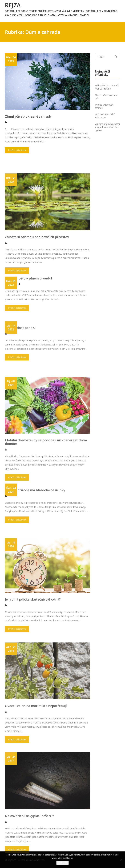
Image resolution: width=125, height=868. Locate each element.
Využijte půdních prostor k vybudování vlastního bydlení (107, 127)
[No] (121, 859)
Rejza (13, 5)
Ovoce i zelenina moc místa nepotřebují (36, 770)
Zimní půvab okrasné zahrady (28, 122)
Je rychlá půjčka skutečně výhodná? (33, 659)
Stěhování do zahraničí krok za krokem (107, 87)
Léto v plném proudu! (35, 300)
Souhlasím (62, 863)
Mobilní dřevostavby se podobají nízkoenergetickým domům (46, 508)
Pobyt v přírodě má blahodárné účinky (35, 515)
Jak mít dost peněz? (20, 353)
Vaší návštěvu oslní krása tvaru (105, 116)
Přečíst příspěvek (17, 156)
